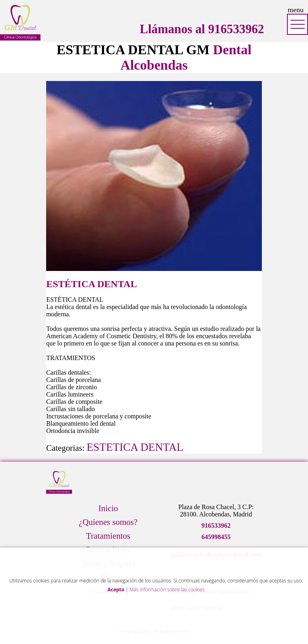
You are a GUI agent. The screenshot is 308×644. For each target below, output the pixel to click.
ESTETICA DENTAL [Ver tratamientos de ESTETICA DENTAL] (135, 447)
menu (296, 10)
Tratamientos (108, 536)
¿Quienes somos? (108, 522)
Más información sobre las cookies (167, 590)
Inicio (108, 508)
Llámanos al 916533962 (202, 29)
